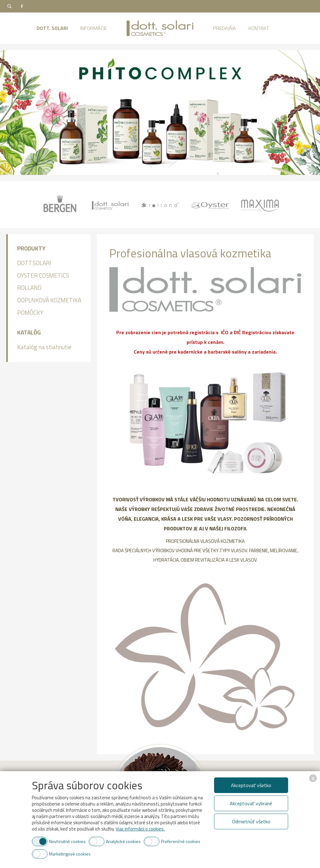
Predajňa (225, 28)
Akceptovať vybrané (251, 803)
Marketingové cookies (70, 854)
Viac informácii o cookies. (140, 829)
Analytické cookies (123, 841)
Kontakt (259, 28)
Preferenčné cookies (181, 841)
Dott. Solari (52, 28)
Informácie (94, 28)
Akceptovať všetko (251, 785)
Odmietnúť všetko (251, 821)
